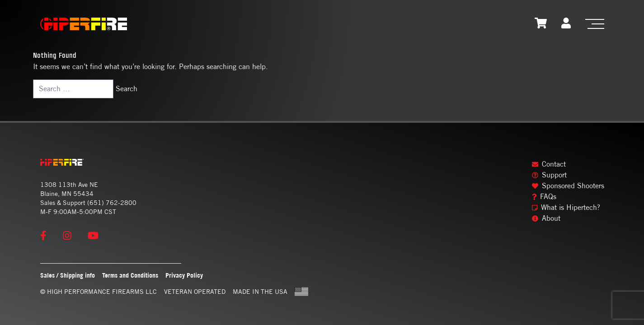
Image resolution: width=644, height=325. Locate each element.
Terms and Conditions (130, 275)
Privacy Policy (184, 275)
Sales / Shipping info (68, 275)
